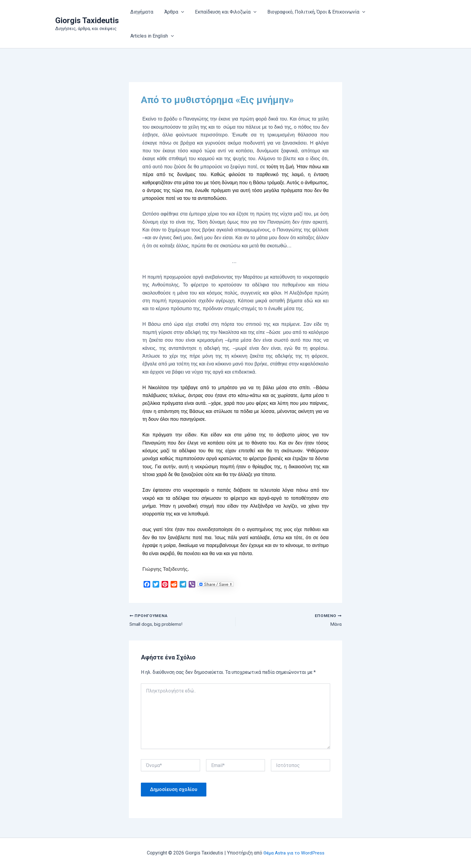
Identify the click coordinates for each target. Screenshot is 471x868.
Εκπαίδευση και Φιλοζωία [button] (222, 12)
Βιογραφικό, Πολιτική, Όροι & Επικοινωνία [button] (311, 12)
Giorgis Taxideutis (87, 20)
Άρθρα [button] (172, 12)
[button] (179, 12)
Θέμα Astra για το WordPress (294, 853)
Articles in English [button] (152, 36)
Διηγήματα (141, 12)
